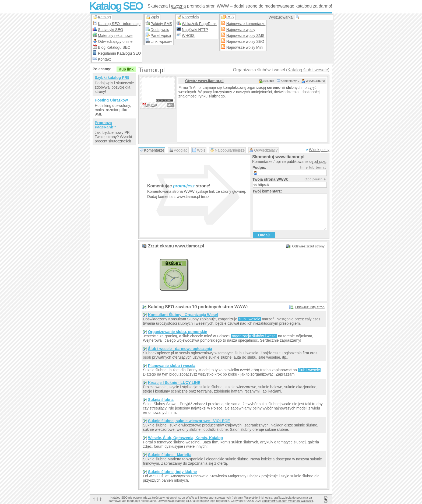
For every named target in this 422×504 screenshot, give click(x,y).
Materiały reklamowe (115, 36)
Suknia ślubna (161, 400)
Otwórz (204, 81)
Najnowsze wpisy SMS (245, 36)
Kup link (126, 69)
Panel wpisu (161, 36)
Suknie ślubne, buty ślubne (172, 472)
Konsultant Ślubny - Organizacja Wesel (183, 315)
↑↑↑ (97, 499)
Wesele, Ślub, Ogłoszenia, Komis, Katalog (185, 438)
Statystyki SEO (110, 30)
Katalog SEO (116, 6)
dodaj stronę (245, 6)
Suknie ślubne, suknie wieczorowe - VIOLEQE (189, 421)
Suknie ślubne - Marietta (170, 455)
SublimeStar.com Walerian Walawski (287, 501)
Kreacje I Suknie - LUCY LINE (174, 383)
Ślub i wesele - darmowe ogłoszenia (180, 349)
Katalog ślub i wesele (308, 70)
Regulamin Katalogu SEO (119, 53)
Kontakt (104, 59)
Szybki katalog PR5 (112, 78)
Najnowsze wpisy (241, 30)
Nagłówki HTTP (195, 30)
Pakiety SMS (161, 24)
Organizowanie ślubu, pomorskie (177, 332)
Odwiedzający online (115, 41)
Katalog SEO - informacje (119, 24)
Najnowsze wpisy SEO (245, 41)
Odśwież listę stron (310, 307)
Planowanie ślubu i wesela (172, 366)
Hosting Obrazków (111, 100)
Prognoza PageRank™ (106, 125)
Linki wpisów (161, 41)
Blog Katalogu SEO (114, 47)
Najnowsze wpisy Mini (245, 47)
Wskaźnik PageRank (199, 24)
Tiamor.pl (152, 70)
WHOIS (188, 36)
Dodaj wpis (160, 30)
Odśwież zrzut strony (308, 246)
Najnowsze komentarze (246, 24)
